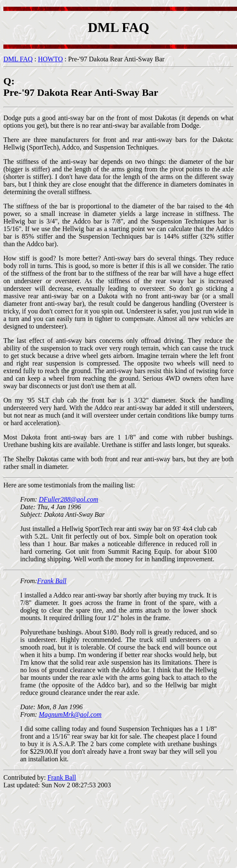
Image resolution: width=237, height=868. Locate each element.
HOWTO (50, 59)
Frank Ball (52, 581)
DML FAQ (18, 59)
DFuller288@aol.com (68, 499)
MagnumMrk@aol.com (70, 714)
